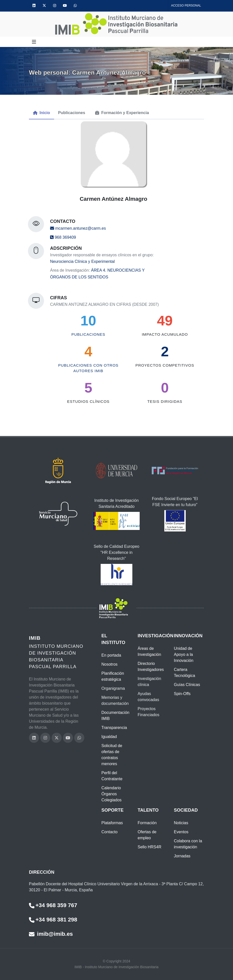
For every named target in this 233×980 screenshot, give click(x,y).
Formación (147, 823)
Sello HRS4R (149, 847)
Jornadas (182, 856)
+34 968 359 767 (53, 905)
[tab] (42, 113)
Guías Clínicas (187, 685)
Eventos (181, 832)
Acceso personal (186, 6)
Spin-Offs (182, 694)
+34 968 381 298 (53, 920)
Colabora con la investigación (188, 844)
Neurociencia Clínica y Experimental (82, 261)
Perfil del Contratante (112, 776)
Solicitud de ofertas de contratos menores (112, 755)
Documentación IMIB (115, 716)
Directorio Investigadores (151, 667)
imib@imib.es (51, 934)
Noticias (181, 823)
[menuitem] (42, 113)
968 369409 (63, 237)
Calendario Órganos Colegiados (111, 794)
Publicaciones (88, 334)
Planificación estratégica (113, 676)
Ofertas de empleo (147, 835)
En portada (111, 655)
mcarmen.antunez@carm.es (78, 228)
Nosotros (109, 664)
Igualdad (109, 737)
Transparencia (114, 728)
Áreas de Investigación (149, 651)
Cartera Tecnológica (185, 673)
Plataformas (112, 823)
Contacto (109, 832)
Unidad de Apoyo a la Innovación (184, 654)
